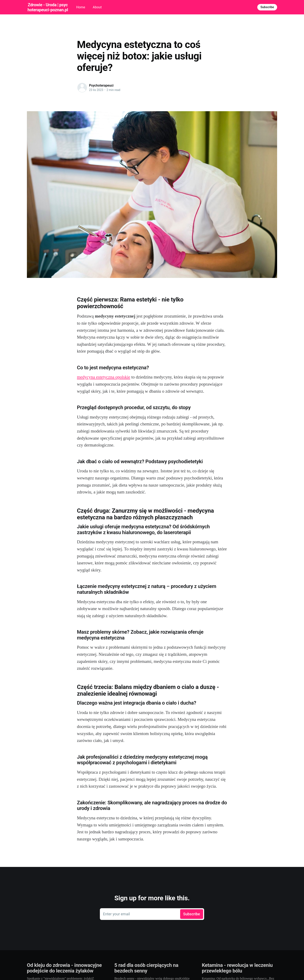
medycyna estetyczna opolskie (104, 377)
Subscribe (267, 7)
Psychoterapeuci (101, 85)
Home (81, 7)
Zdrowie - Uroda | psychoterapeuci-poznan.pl (48, 7)
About (97, 7)
